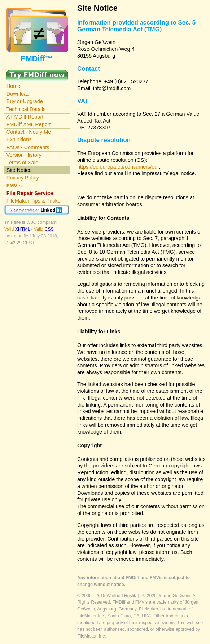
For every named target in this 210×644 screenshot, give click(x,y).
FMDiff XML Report (29, 124)
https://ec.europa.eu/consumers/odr (118, 167)
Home (14, 86)
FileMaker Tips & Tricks (33, 201)
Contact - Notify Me (29, 132)
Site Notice (19, 170)
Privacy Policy (23, 178)
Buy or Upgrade (25, 101)
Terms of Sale (22, 163)
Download (18, 94)
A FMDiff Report (25, 117)
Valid (18, 229)
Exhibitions (19, 139)
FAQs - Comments (28, 147)
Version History (24, 155)
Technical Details (26, 109)
